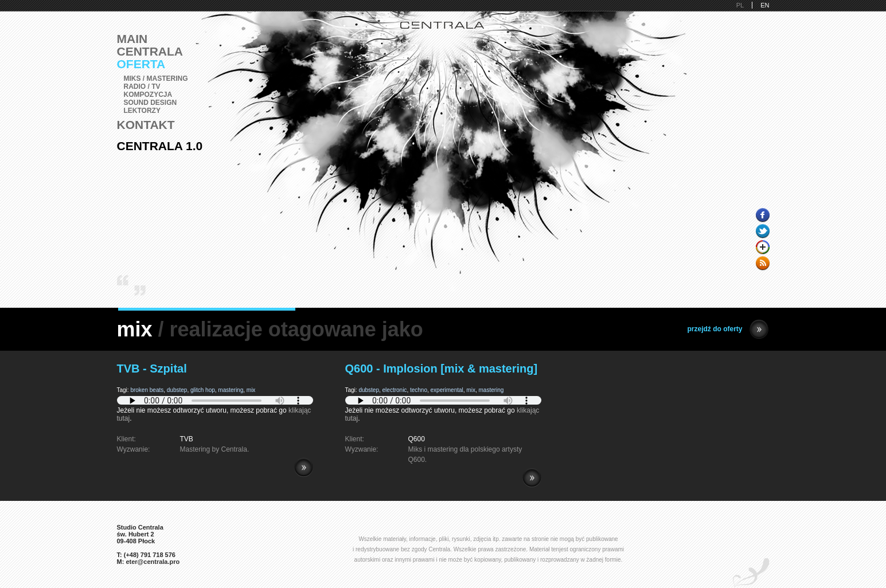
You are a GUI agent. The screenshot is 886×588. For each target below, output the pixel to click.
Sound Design (151, 103)
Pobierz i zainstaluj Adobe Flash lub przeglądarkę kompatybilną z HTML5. (215, 400)
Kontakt (146, 125)
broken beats (147, 390)
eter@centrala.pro (153, 562)
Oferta (141, 64)
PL (740, 5)
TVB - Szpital (152, 369)
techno (419, 390)
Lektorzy (142, 111)
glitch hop (203, 390)
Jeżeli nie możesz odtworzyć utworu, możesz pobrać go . (215, 410)
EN (765, 5)
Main (132, 39)
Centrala (150, 51)
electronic (395, 390)
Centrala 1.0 (160, 146)
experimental (447, 390)
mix (251, 390)
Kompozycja (148, 95)
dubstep (177, 390)
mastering (231, 390)
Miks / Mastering (156, 79)
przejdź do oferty (727, 329)
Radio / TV (142, 87)
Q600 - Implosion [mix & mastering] (442, 369)
